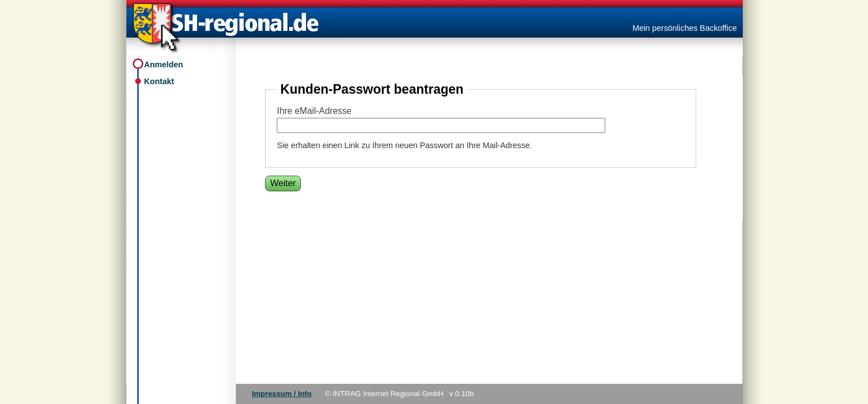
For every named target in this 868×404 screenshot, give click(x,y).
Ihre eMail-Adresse (314, 111)
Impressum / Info (282, 394)
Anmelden (164, 65)
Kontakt (159, 81)
